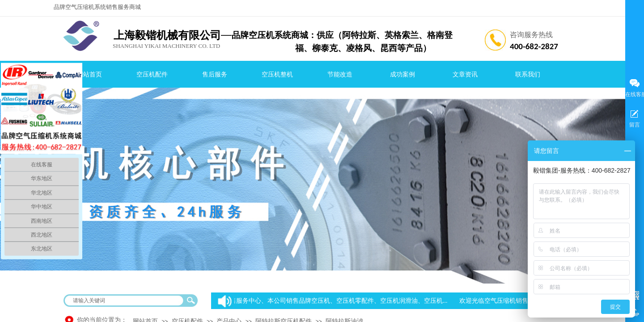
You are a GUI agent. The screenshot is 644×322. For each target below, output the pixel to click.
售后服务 (215, 74)
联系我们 (528, 74)
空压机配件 (152, 74)
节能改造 (340, 74)
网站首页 (89, 74)
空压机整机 (277, 74)
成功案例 (402, 74)
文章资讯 (465, 74)
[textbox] (125, 301)
